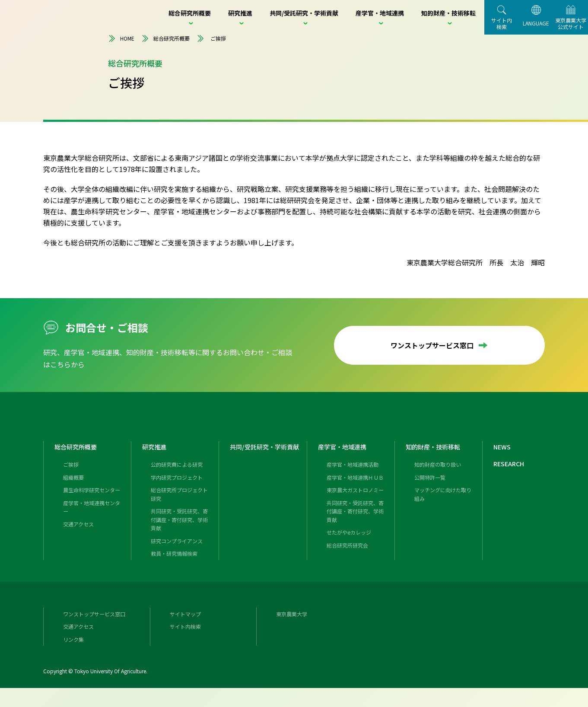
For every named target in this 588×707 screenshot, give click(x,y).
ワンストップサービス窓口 (439, 345)
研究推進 (156, 457)
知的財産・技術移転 (437, 457)
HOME (121, 38)
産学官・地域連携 (346, 457)
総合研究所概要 (165, 38)
